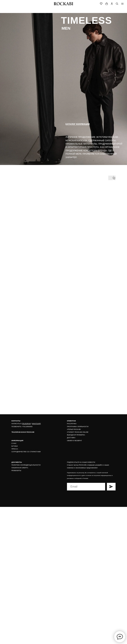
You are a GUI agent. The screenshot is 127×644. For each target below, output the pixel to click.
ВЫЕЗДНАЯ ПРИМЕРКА (76, 435)
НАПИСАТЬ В (17, 424)
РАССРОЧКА (72, 424)
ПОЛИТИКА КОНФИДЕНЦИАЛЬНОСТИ (26, 465)
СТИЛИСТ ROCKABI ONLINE (78, 432)
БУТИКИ (15, 446)
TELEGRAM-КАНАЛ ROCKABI (23, 432)
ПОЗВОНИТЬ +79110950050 (22, 427)
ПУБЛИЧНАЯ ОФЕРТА (20, 468)
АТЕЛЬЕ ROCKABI (74, 429)
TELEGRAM (26, 424)
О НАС (14, 443)
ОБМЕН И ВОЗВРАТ (74, 441)
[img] (122, 4)
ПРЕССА (15, 449)
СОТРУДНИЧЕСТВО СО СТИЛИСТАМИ (26, 452)
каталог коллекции (78, 124)
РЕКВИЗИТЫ (16, 471)
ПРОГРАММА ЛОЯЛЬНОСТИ (78, 427)
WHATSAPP (37, 424)
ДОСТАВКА (71, 438)
